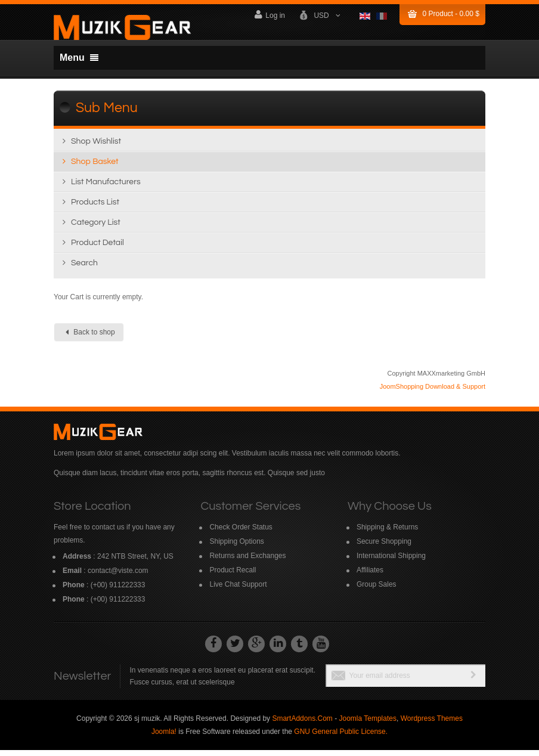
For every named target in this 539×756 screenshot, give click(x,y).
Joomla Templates (368, 724)
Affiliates (370, 576)
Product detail (97, 249)
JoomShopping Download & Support (433, 392)
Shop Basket (95, 168)
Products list (95, 208)
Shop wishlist (96, 147)
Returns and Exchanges (247, 562)
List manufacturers (106, 188)
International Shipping (391, 562)
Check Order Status (241, 533)
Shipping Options (236, 547)
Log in (270, 15)
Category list (96, 228)
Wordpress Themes (432, 724)
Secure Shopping (384, 547)
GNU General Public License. (341, 738)
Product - (451, 14)
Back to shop (90, 338)
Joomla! (164, 738)
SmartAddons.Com (302, 724)
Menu (79, 58)
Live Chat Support (238, 590)
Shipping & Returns (387, 533)
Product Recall (233, 576)
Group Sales (377, 590)
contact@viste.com (118, 577)
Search (84, 269)
